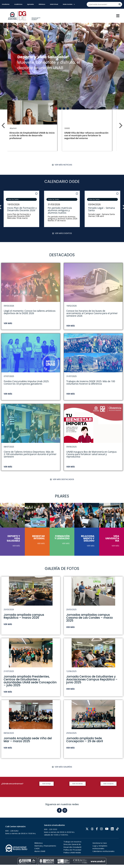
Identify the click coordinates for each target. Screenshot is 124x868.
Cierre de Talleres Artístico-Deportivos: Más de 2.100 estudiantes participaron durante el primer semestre (30, 454)
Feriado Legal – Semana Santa (102, 209)
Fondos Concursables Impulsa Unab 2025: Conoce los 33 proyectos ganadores (26, 382)
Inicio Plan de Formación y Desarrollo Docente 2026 (22, 209)
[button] (56, 108)
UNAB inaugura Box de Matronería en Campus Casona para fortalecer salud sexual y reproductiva (91, 454)
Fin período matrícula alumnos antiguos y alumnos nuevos (60, 210)
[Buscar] (120, 4)
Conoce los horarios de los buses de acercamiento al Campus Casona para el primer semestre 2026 (92, 313)
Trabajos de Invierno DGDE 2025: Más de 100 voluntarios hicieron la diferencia (91, 382)
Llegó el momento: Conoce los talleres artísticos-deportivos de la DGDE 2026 (30, 312)
